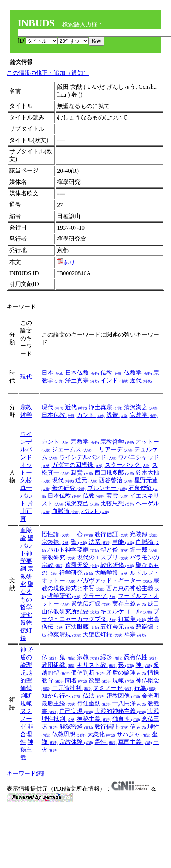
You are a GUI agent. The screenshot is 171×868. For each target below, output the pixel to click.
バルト (95, 511)
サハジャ (133, 734)
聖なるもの (27, 592)
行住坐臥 (94, 703)
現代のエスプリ (103, 557)
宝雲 (117, 496)
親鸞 (117, 415)
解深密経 (76, 727)
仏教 (111, 373)
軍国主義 (135, 742)
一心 (82, 534)
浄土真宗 (82, 380)
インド (114, 380)
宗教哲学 (117, 442)
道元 (86, 480)
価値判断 (88, 673)
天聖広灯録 (103, 634)
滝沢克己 (82, 503)
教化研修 (117, 565)
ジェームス (72, 449)
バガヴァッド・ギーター (114, 580)
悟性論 (56, 534)
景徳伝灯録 (26, 630)
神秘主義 (27, 750)
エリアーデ (113, 449)
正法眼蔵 (82, 627)
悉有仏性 (141, 657)
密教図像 (123, 696)
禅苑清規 (64, 634)
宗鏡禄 (56, 542)
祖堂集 (132, 619)
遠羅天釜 (82, 565)
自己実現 (76, 711)
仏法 (94, 696)
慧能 (123, 542)
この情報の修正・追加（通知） (48, 73)
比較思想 (117, 503)
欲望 (100, 680)
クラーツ (100, 596)
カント (91, 415)
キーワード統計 (27, 773)
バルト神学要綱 (73, 550)
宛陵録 (144, 534)
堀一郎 (144, 550)
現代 (26, 377)
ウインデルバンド (88, 457)
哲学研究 (64, 596)
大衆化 (101, 734)
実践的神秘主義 (120, 711)
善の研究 (69, 488)
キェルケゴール (126, 611)
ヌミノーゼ (26, 719)
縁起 (111, 657)
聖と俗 (114, 550)
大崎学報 (111, 573)
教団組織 (58, 665)
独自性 (126, 719)
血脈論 (66, 511)
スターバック (128, 465)
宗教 (88, 657)
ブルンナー (107, 488)
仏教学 (138, 373)
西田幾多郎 (114, 473)
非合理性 (27, 734)
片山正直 (27, 511)
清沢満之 (141, 407)
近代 (141, 380)
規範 (26, 703)
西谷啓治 (116, 480)
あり (66, 262)
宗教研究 (27, 576)
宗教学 (144, 415)
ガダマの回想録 (78, 465)
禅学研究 (76, 573)
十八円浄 (129, 703)
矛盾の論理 (27, 657)
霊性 (106, 742)
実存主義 (129, 604)
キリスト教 (97, 665)
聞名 (76, 680)
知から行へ (61, 696)
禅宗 (135, 634)
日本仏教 (82, 373)
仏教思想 (69, 734)
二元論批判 (72, 688)
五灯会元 (117, 627)
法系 (100, 542)
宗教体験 (76, 742)
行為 (145, 688)
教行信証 (111, 534)
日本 (53, 373)
